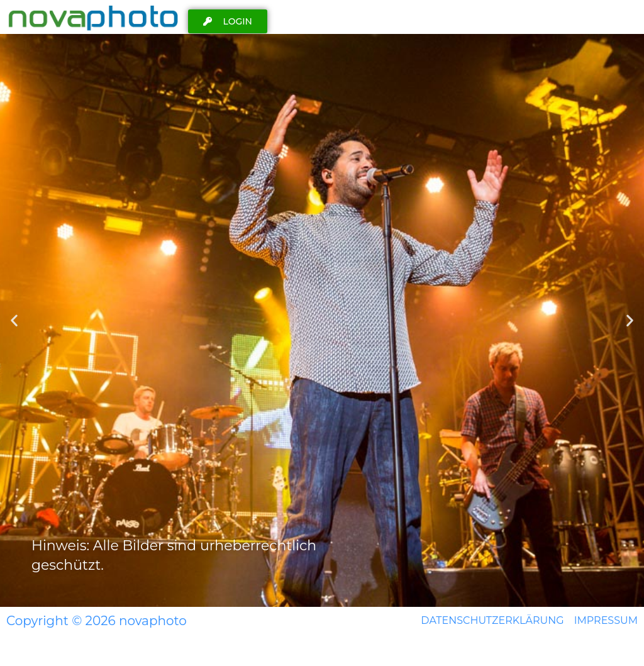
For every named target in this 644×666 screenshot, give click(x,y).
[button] (14, 320)
